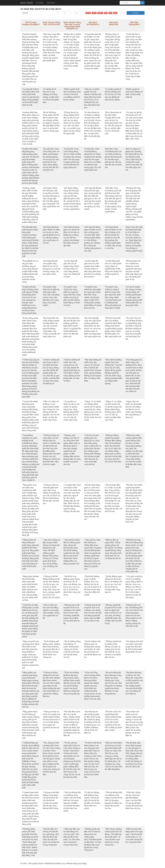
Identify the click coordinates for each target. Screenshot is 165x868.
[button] (40, 13)
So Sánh (40, 3)
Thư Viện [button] (51, 3)
